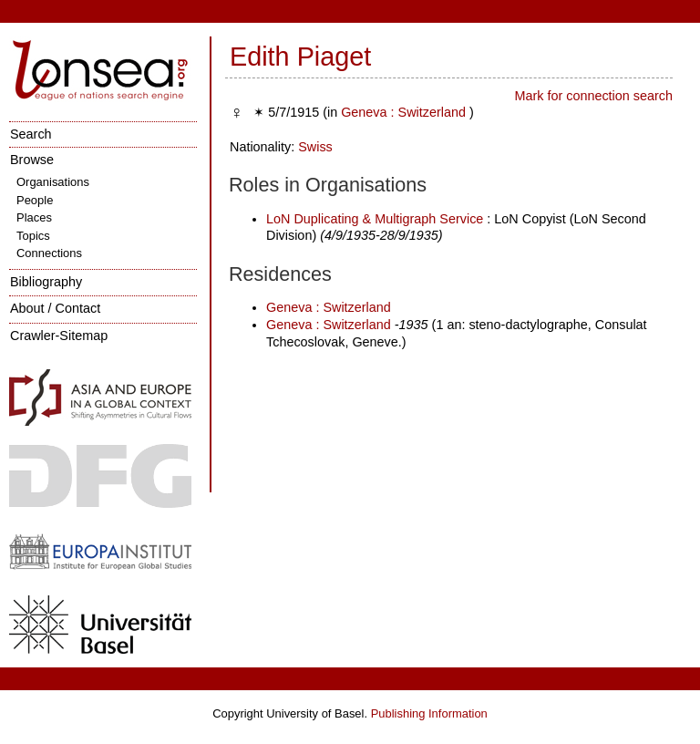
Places (34, 217)
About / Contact (55, 308)
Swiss (315, 147)
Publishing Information (429, 713)
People (35, 200)
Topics (33, 236)
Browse (32, 160)
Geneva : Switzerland (403, 112)
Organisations (53, 182)
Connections (49, 253)
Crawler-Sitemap (59, 336)
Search (31, 134)
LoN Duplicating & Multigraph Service (375, 219)
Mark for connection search (593, 96)
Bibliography (46, 282)
